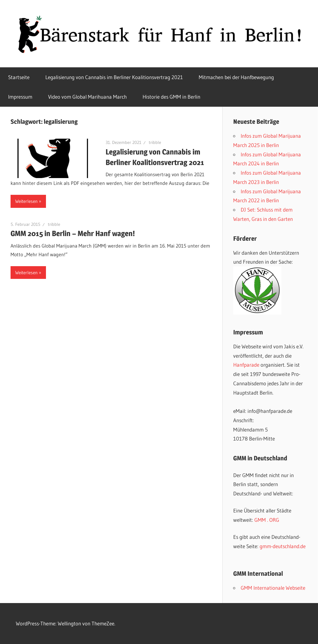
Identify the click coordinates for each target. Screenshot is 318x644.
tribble (155, 142)
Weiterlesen (26, 201)
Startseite (19, 77)
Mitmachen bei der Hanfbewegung (236, 77)
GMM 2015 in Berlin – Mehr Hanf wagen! (73, 233)
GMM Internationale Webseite (273, 588)
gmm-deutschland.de (283, 546)
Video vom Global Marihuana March (87, 97)
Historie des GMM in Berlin (171, 97)
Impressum (20, 97)
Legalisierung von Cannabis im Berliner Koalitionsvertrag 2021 (114, 77)
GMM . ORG (267, 520)
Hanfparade (246, 365)
